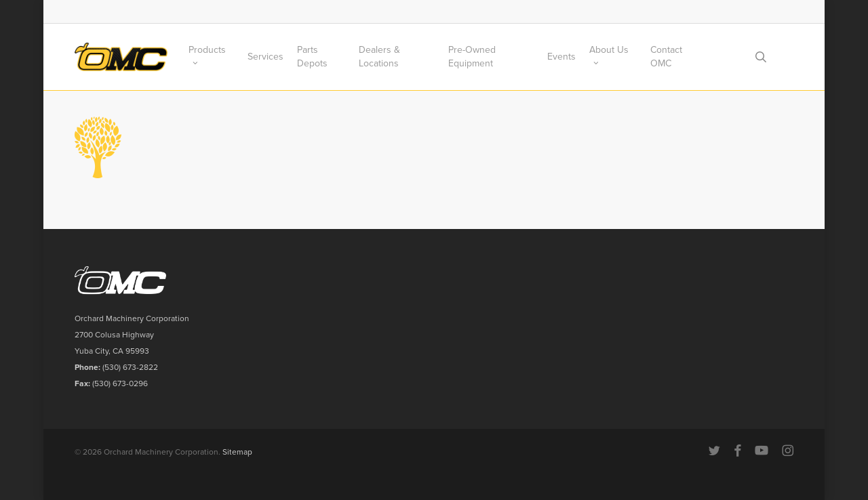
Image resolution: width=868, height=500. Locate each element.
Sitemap (237, 452)
